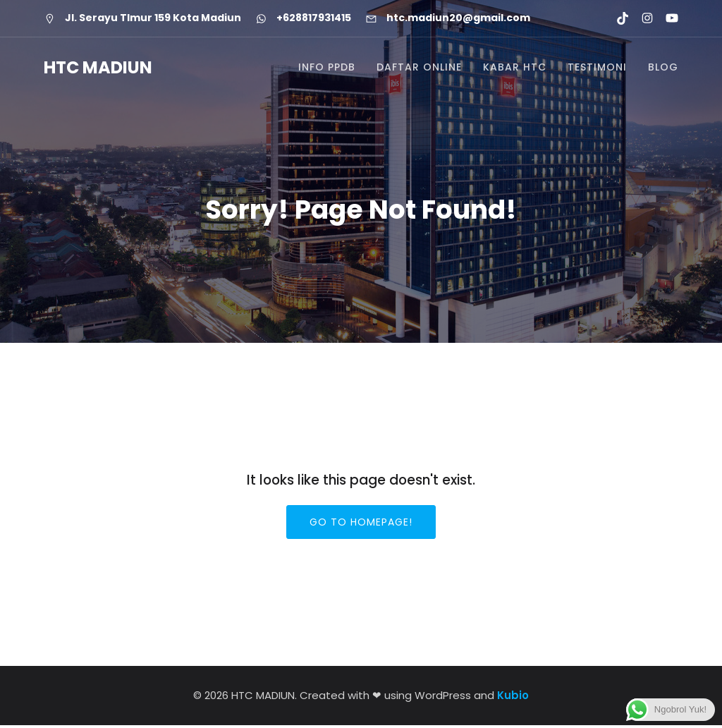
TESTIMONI (597, 69)
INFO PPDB (327, 69)
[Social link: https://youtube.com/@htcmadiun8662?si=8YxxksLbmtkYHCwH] (666, 18)
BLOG (663, 69)
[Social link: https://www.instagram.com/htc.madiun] (641, 18)
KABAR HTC (515, 69)
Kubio (513, 698)
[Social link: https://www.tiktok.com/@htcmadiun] (617, 18)
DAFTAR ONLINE (419, 69)
